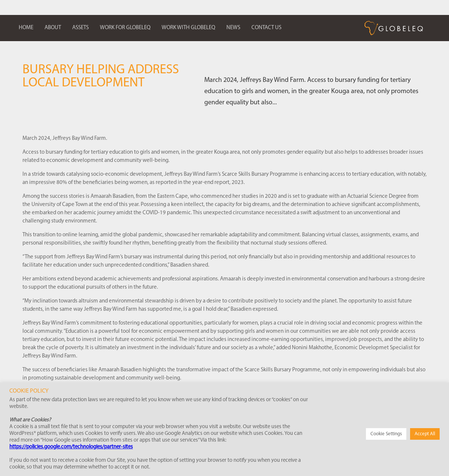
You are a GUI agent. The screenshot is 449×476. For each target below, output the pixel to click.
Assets (80, 28)
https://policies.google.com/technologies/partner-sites (71, 447)
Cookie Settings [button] (386, 434)
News (233, 28)
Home (26, 28)
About (53, 28)
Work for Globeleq (125, 28)
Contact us (266, 28)
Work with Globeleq (188, 28)
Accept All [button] (425, 434)
